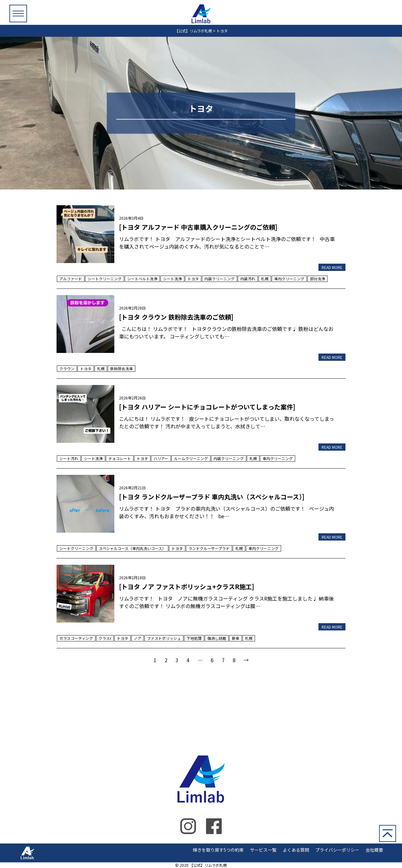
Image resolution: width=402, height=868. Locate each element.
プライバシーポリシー (337, 850)
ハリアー (161, 458)
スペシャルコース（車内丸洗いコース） (132, 548)
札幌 (265, 279)
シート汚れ (69, 458)
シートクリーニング (105, 279)
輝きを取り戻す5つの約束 (218, 850)
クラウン (67, 368)
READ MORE (332, 267)
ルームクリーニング (191, 458)
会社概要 (374, 850)
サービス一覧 (263, 850)
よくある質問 (296, 850)
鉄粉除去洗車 (122, 368)
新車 (236, 638)
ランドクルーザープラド (209, 548)
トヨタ (193, 279)
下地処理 (194, 638)
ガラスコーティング (76, 638)
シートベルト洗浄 (142, 279)
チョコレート (120, 458)
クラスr (105, 638)
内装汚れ (248, 279)
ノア (138, 638)
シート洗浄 (172, 279)
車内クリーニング (289, 279)
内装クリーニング (220, 279)
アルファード (71, 279)
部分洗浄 (318, 279)
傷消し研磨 (217, 638)
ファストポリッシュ (164, 638)
